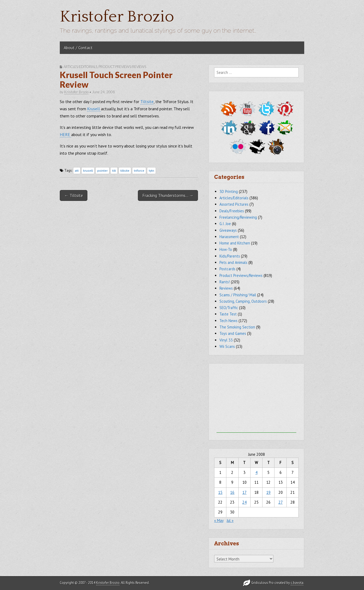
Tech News (228, 321)
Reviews (226, 288)
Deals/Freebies (232, 211)
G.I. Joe (225, 224)
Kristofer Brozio (117, 17)
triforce (139, 170)
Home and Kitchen (235, 243)
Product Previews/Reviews (122, 67)
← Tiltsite (74, 195)
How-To (226, 249)
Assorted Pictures (234, 204)
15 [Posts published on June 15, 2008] (220, 492)
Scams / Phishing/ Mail (238, 295)
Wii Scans (227, 346)
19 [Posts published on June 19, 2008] (268, 492)
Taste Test (228, 314)
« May (219, 521)
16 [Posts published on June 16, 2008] (232, 492)
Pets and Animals (233, 262)
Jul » (230, 521)
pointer (102, 170)
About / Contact (78, 48)
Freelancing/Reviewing (238, 217)
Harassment (229, 237)
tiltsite (125, 170)
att (77, 170)
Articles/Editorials (80, 67)
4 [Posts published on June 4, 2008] (256, 472)
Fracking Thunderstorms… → (168, 195)
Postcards (227, 269)
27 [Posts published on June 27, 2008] (281, 502)
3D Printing (229, 191)
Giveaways (228, 230)
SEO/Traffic (229, 308)
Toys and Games (233, 333)
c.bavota (297, 583)
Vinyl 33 (226, 340)
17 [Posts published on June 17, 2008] (244, 492)
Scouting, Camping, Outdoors (243, 301)
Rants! (225, 282)
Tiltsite (147, 102)
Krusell (94, 109)
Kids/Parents (230, 256)
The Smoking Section (237, 327)
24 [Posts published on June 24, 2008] (244, 502)
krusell (88, 170)
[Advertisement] (256, 399)
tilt (114, 170)
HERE (65, 134)
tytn (151, 170)
